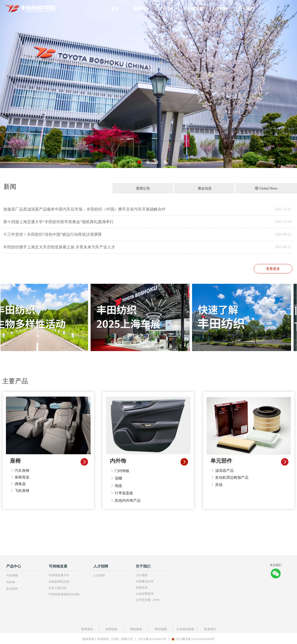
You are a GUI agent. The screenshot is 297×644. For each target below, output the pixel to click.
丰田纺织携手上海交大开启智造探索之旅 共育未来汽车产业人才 (59, 247)
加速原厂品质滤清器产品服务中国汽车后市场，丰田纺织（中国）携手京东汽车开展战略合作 (84, 209)
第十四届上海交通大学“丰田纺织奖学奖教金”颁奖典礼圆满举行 (58, 222)
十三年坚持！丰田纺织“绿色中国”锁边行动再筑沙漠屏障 (52, 234)
